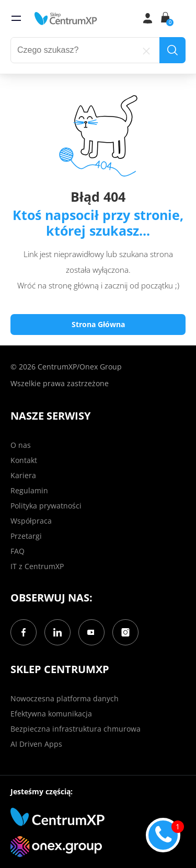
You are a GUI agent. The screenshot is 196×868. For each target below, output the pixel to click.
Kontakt (24, 460)
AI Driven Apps (36, 744)
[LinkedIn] (57, 632)
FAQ (18, 551)
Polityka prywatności (46, 506)
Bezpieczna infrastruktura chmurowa (76, 729)
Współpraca (31, 521)
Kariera (23, 475)
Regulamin (29, 490)
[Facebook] (24, 632)
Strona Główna (98, 324)
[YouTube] (91, 632)
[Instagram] (125, 632)
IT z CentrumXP (37, 566)
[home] (66, 18)
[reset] (146, 50)
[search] (172, 50)
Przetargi (26, 536)
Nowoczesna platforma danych (65, 698)
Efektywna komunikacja (51, 714)
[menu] (16, 18)
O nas (21, 445)
